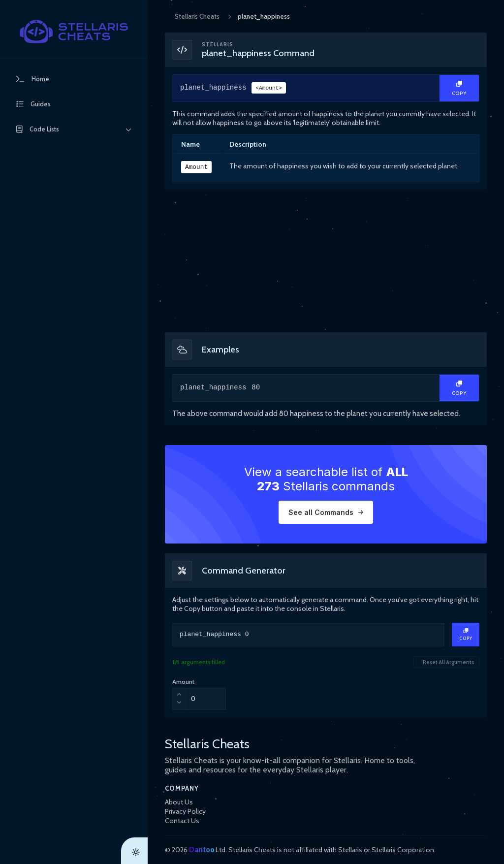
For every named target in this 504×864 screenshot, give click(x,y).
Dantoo (202, 849)
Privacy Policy (185, 811)
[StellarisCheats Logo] (74, 32)
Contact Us (182, 821)
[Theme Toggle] (134, 851)
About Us (179, 802)
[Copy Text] (459, 88)
